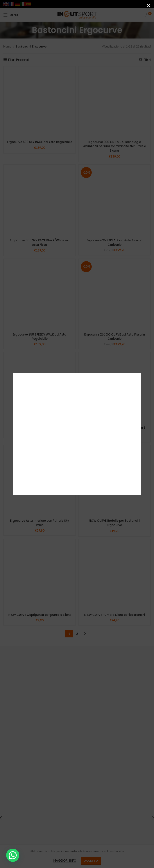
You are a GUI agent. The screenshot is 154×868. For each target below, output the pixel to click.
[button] (13, 855)
